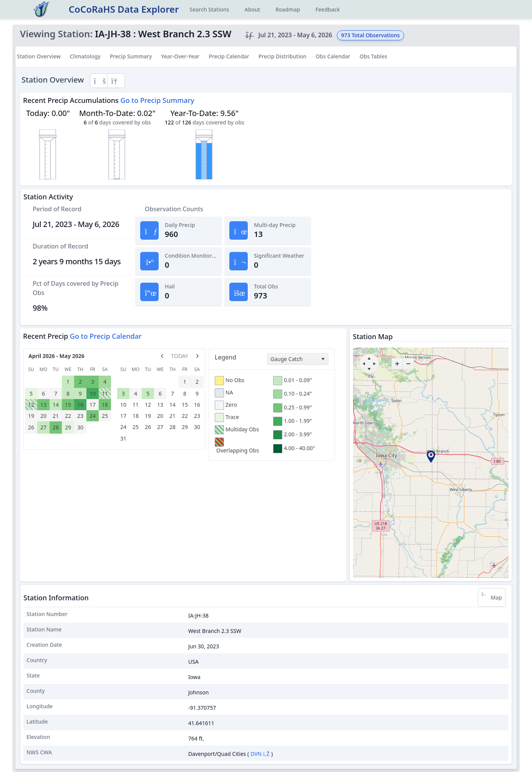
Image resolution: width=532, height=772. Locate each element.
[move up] (369, 358)
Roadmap (288, 9)
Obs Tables (373, 56)
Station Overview (39, 56)
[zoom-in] (397, 364)
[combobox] (298, 359)
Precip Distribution (283, 56)
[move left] (364, 364)
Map (492, 597)
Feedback (328, 9)
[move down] (369, 369)
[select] (323, 359)
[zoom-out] (408, 364)
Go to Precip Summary (157, 100)
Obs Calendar (333, 56)
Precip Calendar (229, 56)
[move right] (375, 364)
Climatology (85, 56)
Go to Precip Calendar (106, 336)
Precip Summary (131, 56)
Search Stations (210, 9)
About (253, 9)
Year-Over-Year (180, 56)
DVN (260, 754)
